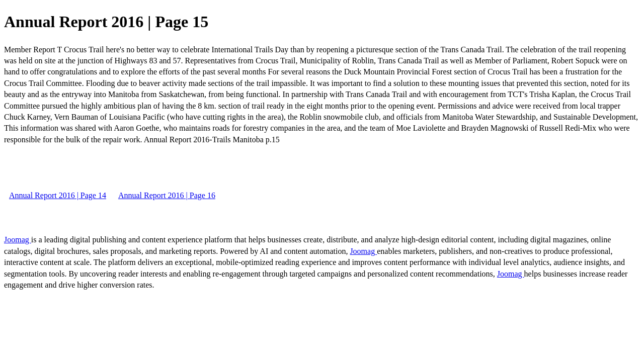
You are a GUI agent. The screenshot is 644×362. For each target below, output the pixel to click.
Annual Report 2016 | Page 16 (167, 195)
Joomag (18, 240)
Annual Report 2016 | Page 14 (58, 195)
